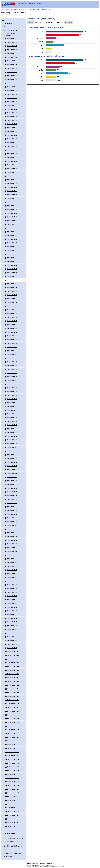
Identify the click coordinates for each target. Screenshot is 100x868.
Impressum (35, 863)
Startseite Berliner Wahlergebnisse (9, 10)
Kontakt (29, 863)
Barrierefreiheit (48, 863)
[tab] (30, 22)
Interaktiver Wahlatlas (46, 10)
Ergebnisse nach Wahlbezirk (32, 10)
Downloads (22, 10)
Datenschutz (41, 863)
